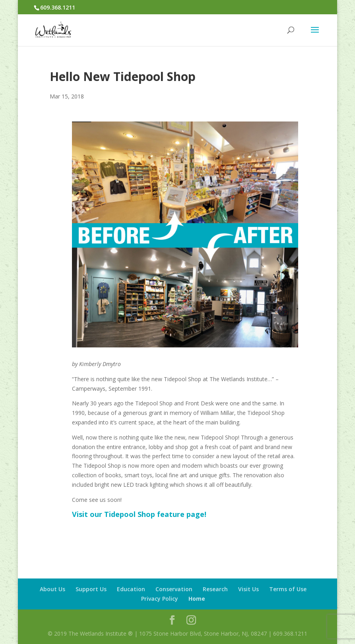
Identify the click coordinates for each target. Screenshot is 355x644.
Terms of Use (288, 589)
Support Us (91, 589)
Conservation (174, 589)
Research (215, 589)
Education (131, 589)
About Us (52, 589)
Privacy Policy (160, 599)
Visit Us (248, 589)
